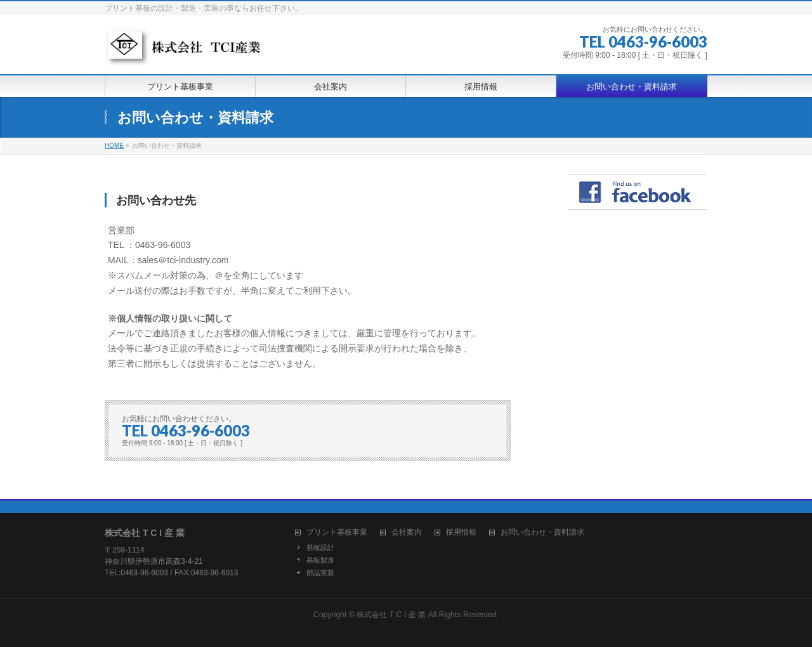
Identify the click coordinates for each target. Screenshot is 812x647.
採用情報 (461, 533)
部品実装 (320, 573)
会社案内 (407, 533)
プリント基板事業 (337, 533)
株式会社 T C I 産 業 (391, 615)
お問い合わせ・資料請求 (542, 533)
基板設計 (320, 547)
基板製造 (320, 560)
